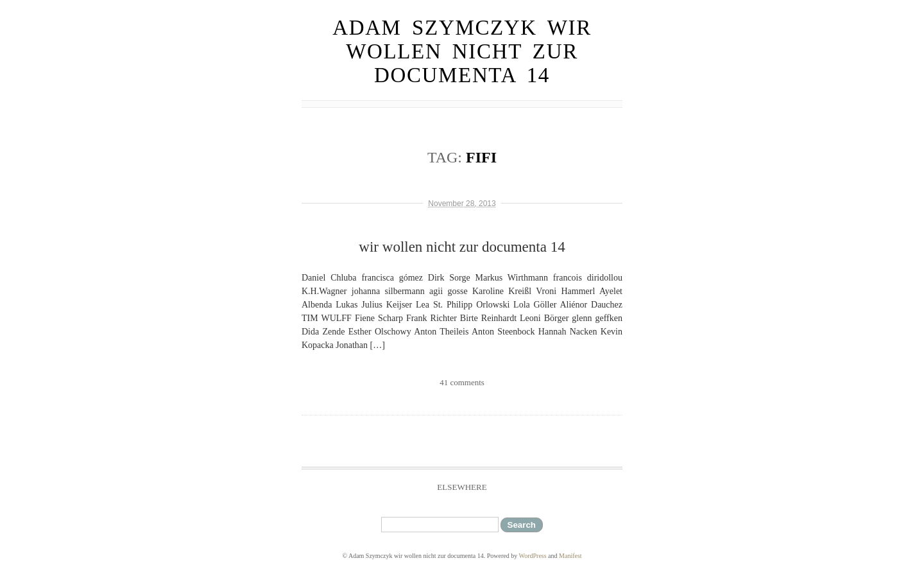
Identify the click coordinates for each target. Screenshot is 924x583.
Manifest (570, 556)
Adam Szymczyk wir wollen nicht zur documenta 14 (462, 51)
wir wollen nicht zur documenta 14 (462, 247)
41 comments (462, 382)
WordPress (533, 556)
